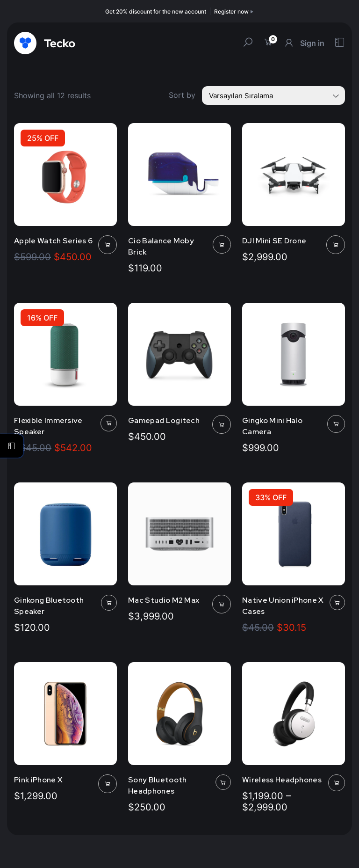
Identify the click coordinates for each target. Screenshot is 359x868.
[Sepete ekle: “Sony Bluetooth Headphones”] (223, 782)
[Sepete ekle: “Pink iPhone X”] (108, 784)
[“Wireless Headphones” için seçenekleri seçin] (337, 783)
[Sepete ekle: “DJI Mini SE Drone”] (336, 245)
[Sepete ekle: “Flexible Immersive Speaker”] (109, 423)
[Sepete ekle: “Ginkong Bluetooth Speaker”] (109, 603)
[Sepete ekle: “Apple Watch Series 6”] (108, 245)
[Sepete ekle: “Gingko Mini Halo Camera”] (336, 424)
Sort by (182, 95)
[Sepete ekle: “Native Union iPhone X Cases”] (337, 602)
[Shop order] (273, 95)
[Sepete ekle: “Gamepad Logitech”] (222, 424)
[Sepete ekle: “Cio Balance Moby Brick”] (222, 244)
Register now (234, 11)
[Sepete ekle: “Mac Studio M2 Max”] (222, 604)
